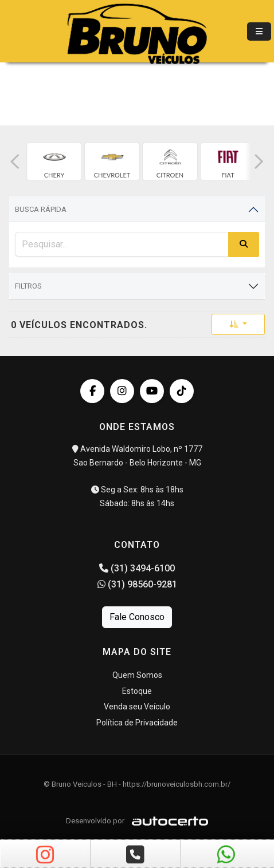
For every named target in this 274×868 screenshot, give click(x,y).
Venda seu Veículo (137, 707)
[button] (15, 161)
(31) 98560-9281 (137, 584)
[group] (54, 161)
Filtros (28, 286)
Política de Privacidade (137, 723)
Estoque (137, 691)
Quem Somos (137, 675)
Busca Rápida (41, 209)
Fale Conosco (137, 617)
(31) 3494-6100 (137, 568)
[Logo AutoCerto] (167, 821)
